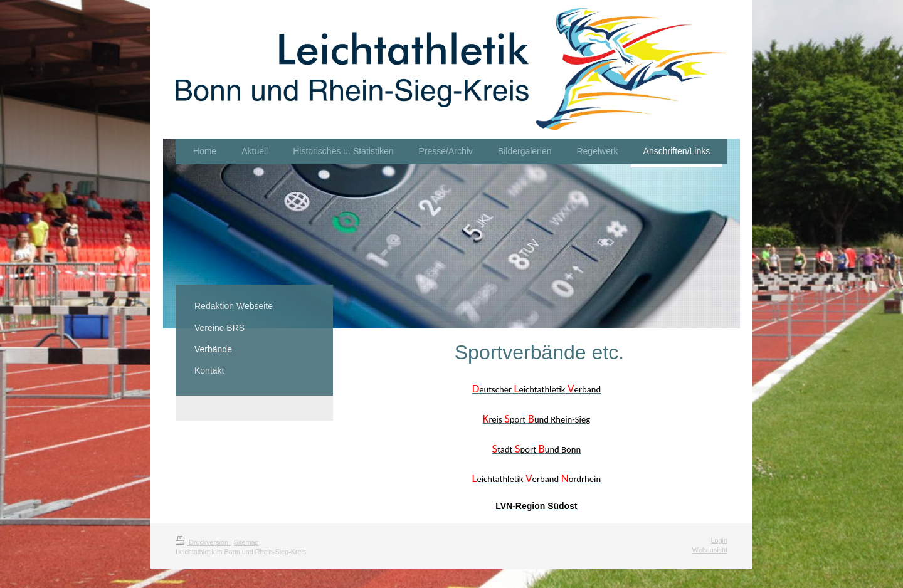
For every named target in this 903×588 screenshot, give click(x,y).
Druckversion (203, 542)
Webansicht (710, 550)
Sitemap (246, 542)
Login (719, 540)
